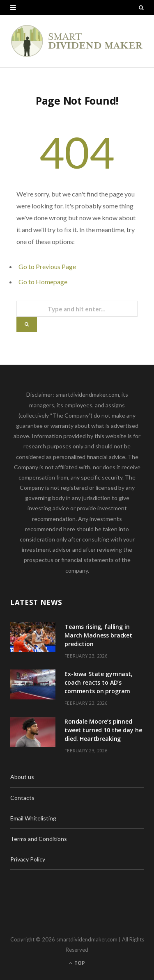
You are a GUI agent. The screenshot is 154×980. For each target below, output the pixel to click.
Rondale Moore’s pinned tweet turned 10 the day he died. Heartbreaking (103, 730)
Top (77, 963)
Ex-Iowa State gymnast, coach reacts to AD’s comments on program (99, 682)
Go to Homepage (43, 282)
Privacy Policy (28, 859)
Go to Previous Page (47, 266)
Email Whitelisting (33, 818)
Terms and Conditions (39, 839)
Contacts (22, 798)
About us (22, 777)
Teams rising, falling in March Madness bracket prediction (98, 635)
